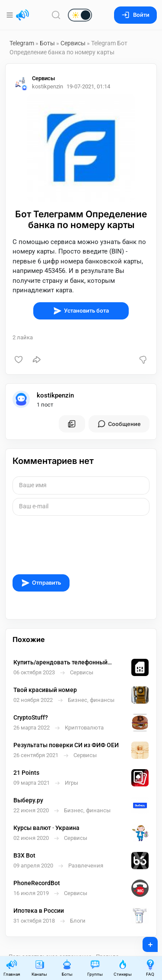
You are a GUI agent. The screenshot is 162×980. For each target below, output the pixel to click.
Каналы (39, 968)
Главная (12, 968)
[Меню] (11, 15)
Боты (47, 43)
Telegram (22, 43)
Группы (95, 968)
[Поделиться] (37, 360)
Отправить (41, 583)
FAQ (150, 968)
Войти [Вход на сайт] (135, 15)
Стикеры (123, 968)
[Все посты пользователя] (72, 424)
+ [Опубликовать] (145, 942)
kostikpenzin (55, 395)
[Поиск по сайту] (56, 15)
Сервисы (73, 43)
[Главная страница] (22, 15)
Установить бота (81, 311)
